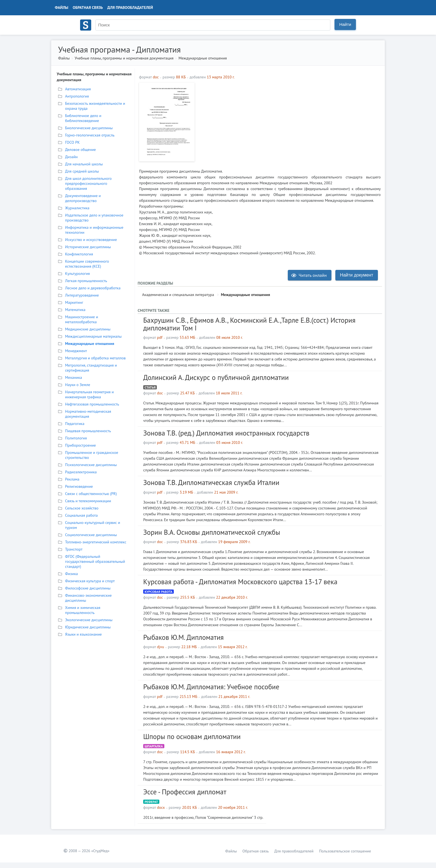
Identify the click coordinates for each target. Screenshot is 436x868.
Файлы (62, 8)
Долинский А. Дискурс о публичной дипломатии (216, 377)
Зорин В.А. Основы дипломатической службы (212, 532)
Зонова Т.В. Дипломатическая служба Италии (211, 483)
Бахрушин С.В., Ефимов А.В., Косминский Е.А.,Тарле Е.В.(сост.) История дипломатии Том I (249, 324)
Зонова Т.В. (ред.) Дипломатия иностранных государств (226, 433)
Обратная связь (88, 8)
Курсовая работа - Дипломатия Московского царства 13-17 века (240, 582)
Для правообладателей (130, 8)
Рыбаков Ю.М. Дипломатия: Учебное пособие (211, 687)
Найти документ (357, 275)
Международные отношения (203, 58)
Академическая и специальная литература (178, 295)
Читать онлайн (309, 275)
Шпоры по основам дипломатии (192, 737)
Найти (345, 24)
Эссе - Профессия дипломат (185, 792)
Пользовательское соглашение (345, 851)
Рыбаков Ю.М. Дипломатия (183, 637)
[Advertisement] (289, 121)
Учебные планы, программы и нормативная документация (124, 58)
